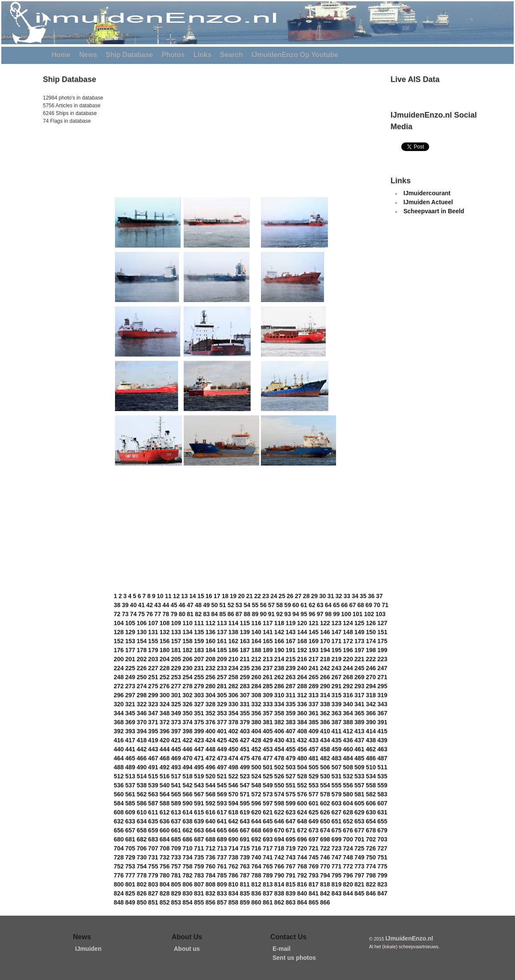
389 (359, 722)
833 (222, 893)
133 (176, 632)
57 (272, 605)
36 (371, 596)
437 (359, 740)
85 (223, 614)
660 (165, 830)
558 (371, 785)
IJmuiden (88, 949)
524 (256, 776)
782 (187, 875)
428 (256, 740)
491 (153, 767)
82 (198, 614)
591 (199, 803)
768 (302, 866)
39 (125, 605)
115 (245, 623)
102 (369, 614)
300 (165, 695)
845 (359, 893)
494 (187, 767)
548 (256, 785)
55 (255, 605)
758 (187, 866)
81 (190, 614)
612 (165, 812)
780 (165, 875)
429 (268, 740)
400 (211, 731)
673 (314, 830)
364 (348, 713)
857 (222, 902)
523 (245, 776)
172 (348, 641)
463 (382, 749)
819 (336, 884)
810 (233, 884)
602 (325, 803)
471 (199, 758)
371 (153, 722)
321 (130, 704)
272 (119, 686)
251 (153, 677)
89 (255, 614)
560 (119, 794)
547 (245, 785)
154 (141, 641)
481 (314, 758)
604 (348, 803)
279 (199, 686)
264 (302, 677)
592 (211, 803)
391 (382, 722)
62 (312, 605)
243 (336, 668)
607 (382, 803)
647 (291, 821)
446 (187, 749)
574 (279, 794)
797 (359, 875)
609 (130, 812)
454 (279, 749)
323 (153, 704)
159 (199, 641)
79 (174, 614)
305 (222, 695)
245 (359, 668)
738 (233, 857)
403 (245, 731)
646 (279, 821)
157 (176, 641)
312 (302, 695)
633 (130, 821)
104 (119, 623)
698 (325, 839)
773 (359, 866)
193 (314, 650)
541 (176, 785)
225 (130, 668)
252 (165, 677)
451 (245, 749)
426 (233, 740)
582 (371, 794)
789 (268, 875)
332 (256, 704)
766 (279, 866)
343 (382, 704)
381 (268, 722)
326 (187, 704)
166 (279, 641)
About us (187, 949)
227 (153, 668)
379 (245, 722)
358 (279, 713)
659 (153, 830)
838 (279, 893)
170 (325, 641)
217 (314, 659)
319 (382, 695)
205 (176, 659)
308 (256, 695)
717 (268, 848)
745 (314, 857)
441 (130, 749)
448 (211, 749)
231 (199, 668)
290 (325, 686)
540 (165, 785)
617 (222, 812)
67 (353, 605)
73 (125, 614)
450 (233, 749)
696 (302, 839)
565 (176, 794)
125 (359, 623)
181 (176, 650)
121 (314, 623)
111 (199, 623)
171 (336, 641)
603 (336, 803)
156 (165, 641)
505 (314, 767)
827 (153, 893)
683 (153, 839)
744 (302, 857)
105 (130, 623)
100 (346, 614)
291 (336, 686)
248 (119, 677)
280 (211, 686)
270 (371, 677)
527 (291, 776)
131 (153, 632)
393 (130, 731)
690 (233, 839)
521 (222, 776)
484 (348, 758)
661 (176, 830)
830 (187, 893)
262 (279, 677)
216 (302, 659)
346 (141, 713)
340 (348, 704)
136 (211, 632)
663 (199, 830)
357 (268, 713)
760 (211, 866)
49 (206, 605)
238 (279, 668)
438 (371, 740)
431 (291, 740)
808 (211, 884)
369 (130, 722)
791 (291, 875)
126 (371, 623)
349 (176, 713)
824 (119, 893)
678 (371, 830)
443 (153, 749)
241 (314, 668)
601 (314, 803)
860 (256, 902)
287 (291, 686)
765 (268, 866)
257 (222, 677)
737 (222, 857)
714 (233, 848)
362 (325, 713)
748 (348, 857)
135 (199, 632)
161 (222, 641)
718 (279, 848)
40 (133, 605)
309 (268, 695)
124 (348, 623)
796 (348, 875)
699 (336, 839)
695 (291, 839)
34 (355, 596)
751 (382, 857)
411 (336, 731)
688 (211, 839)
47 (190, 605)
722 (325, 848)
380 (256, 722)
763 (245, 866)
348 (165, 713)
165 (268, 641)
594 (233, 803)
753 (130, 866)
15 (201, 596)
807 (199, 884)
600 (302, 803)
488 (119, 767)
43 (158, 605)
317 (359, 695)
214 (279, 659)
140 (256, 632)
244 (348, 668)
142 (279, 632)
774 (371, 866)
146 (325, 632)
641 (222, 821)
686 (187, 839)
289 (314, 686)
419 (153, 740)
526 (279, 776)
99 (336, 614)
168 (302, 641)
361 (314, 713)
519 (199, 776)
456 (302, 749)
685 (176, 839)
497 (222, 767)
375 (199, 722)
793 (314, 875)
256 (211, 677)
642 (233, 821)
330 (233, 704)
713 (222, 848)
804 (165, 884)
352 (211, 713)
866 (325, 902)
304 (211, 695)
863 (291, 902)
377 (222, 722)
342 (371, 704)
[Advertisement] (69, 184)
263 (291, 677)
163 (245, 641)
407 (291, 731)
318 (371, 695)
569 (222, 794)
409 (314, 731)
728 (119, 857)
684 (165, 839)
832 (211, 893)
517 (176, 776)
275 (153, 686)
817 (314, 884)
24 (274, 596)
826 (141, 893)
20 (241, 596)
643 (245, 821)
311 (291, 695)
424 (211, 740)
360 (302, 713)
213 (268, 659)
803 (153, 884)
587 (153, 803)
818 (325, 884)
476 (256, 758)
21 (249, 596)
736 (211, 857)
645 (268, 821)
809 (222, 884)
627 (336, 812)
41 (142, 605)
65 (336, 605)
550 (279, 785)
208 (211, 659)
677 (359, 830)
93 (288, 614)
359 (291, 713)
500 (256, 767)
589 (176, 803)
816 (302, 884)
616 (211, 812)
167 (291, 641)
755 (153, 866)
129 (130, 632)
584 (119, 803)
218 (325, 659)
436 (348, 740)
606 (371, 803)
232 (211, 668)
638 (187, 821)
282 (233, 686)
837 (268, 893)
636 (165, 821)
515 (153, 776)
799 (382, 875)
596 (256, 803)
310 (279, 695)
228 (165, 668)
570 (233, 794)
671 (291, 830)
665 (222, 830)
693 (268, 839)
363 (336, 713)
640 (211, 821)
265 (314, 677)
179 (153, 650)
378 (233, 722)
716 (256, 848)
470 (187, 758)
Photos (173, 55)
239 (291, 668)
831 (199, 893)
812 (256, 884)
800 (119, 884)
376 (211, 722)
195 (336, 650)
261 (268, 677)
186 (233, 650)
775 (382, 866)
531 (336, 776)
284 (256, 686)
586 (141, 803)
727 (382, 848)
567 (199, 794)
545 (222, 785)
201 (130, 659)
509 (359, 767)
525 (268, 776)
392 (119, 731)
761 (222, 866)
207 (199, 659)
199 (382, 650)
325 (176, 704)
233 (222, 668)
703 (382, 839)
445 (176, 749)
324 (165, 704)
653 (359, 821)
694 (279, 839)
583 (382, 794)
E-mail (282, 949)
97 (320, 614)
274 (141, 686)
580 (348, 794)
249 (130, 677)
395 (153, 731)
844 (348, 893)
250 (141, 677)
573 (268, 794)
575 (291, 794)
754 (141, 866)
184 (211, 650)
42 (150, 605)
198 (371, 650)
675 (336, 830)
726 (371, 848)
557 (359, 785)
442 (141, 749)
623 (291, 812)
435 (336, 740)
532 (348, 776)
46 (182, 605)
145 (314, 632)
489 (130, 767)
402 (233, 731)
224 (119, 668)
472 (211, 758)
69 (369, 605)
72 (117, 614)
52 (231, 605)
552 (302, 785)
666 (233, 830)
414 (371, 731)
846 (371, 893)
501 (268, 767)
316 (348, 695)
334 (279, 704)
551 (291, 785)
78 (166, 614)
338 (325, 704)
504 (302, 767)
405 (268, 731)
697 (314, 839)
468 (165, 758)
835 (245, 893)
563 (153, 794)
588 (165, 803)
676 (348, 830)
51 (223, 605)
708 (165, 848)
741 (268, 857)
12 (176, 596)
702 (371, 839)
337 (314, 704)
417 (130, 740)
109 (176, 623)
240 (302, 668)
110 (187, 623)
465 (130, 758)
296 (119, 695)
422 (187, 740)
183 (199, 650)
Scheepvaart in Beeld (434, 211)
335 (291, 704)
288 (302, 686)
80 (182, 614)
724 (348, 848)
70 (377, 605)
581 (359, 794)
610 (141, 812)
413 (359, 731)
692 (256, 839)
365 (359, 713)
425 (222, 740)
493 (176, 767)
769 (314, 866)
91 (272, 614)
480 (302, 758)
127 (382, 623)
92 (279, 614)
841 (314, 893)
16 (209, 596)
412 (348, 731)
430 (279, 740)
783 (199, 875)
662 (187, 830)
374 (187, 722)
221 (359, 659)
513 (130, 776)
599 (291, 803)
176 (119, 650)
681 (130, 839)
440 (119, 749)
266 (325, 677)
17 (217, 596)
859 (245, 902)
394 (141, 731)
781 (176, 875)
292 (348, 686)
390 (371, 722)
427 (245, 740)
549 (268, 785)
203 (153, 659)
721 (314, 848)
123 (336, 623)
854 (187, 902)
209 (222, 659)
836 (256, 893)
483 (336, 758)
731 (153, 857)
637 (176, 821)
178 (141, 650)
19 (233, 596)
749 (359, 857)
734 (187, 857)
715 (245, 848)
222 (371, 659)
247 (382, 668)
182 (187, 650)
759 (199, 866)
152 (119, 641)
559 (382, 785)
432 (302, 740)
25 (282, 596)
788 (256, 875)
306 (233, 695)
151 (382, 632)
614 (187, 812)
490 (141, 767)
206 (187, 659)
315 (336, 695)
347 (153, 713)
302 (187, 695)
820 (348, 884)
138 (233, 632)
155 (153, 641)
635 (153, 821)
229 (176, 668)
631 (382, 812)
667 (245, 830)
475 (245, 758)
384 (302, 722)
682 (141, 839)
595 (245, 803)
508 (348, 767)
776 (119, 875)
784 (211, 875)
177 (130, 650)
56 (264, 605)
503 (291, 767)
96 (312, 614)
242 (325, 668)
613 (176, 812)
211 (245, 659)
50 (215, 605)
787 (245, 875)
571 (245, 794)
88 (247, 614)
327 (199, 704)
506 (325, 767)
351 (199, 713)
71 (385, 605)
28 (306, 596)
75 (142, 614)
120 (302, 623)
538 (141, 785)
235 (245, 668)
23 (266, 596)
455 (291, 749)
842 (325, 893)
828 (165, 893)
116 (256, 623)
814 (279, 884)
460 (348, 749)
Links (203, 55)
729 (130, 857)
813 (268, 884)
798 (371, 875)
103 (380, 614)
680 (119, 839)
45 (174, 605)
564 (165, 794)
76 (150, 614)
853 (176, 902)
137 (222, 632)
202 (141, 659)
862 (279, 902)
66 (345, 605)
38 (117, 605)
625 (314, 812)
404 (256, 731)
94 (296, 614)
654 (371, 821)
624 (302, 812)
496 (211, 767)
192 (302, 650)
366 (371, 713)
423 (199, 740)
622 (279, 812)
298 (141, 695)
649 (314, 821)
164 (256, 641)
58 (279, 605)
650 (325, 821)
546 (233, 785)
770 (325, 866)
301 (176, 695)
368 (119, 722)
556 (348, 785)
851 (153, 902)
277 (176, 686)
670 (279, 830)
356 (256, 713)
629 (359, 812)
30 (323, 596)
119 (291, 623)
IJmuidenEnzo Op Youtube (295, 55)
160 (211, 641)
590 (187, 803)
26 (290, 596)
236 (256, 668)
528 (302, 776)
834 (233, 893)
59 (288, 605)
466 (141, 758)
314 (325, 695)
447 (199, 749)
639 (199, 821)
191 (291, 650)
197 (359, 650)
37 (379, 596)
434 (325, 740)
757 (176, 866)
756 (165, 866)
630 (371, 812)
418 (141, 740)
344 (119, 713)
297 (130, 695)
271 (382, 677)
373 (176, 722)
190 (279, 650)
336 (302, 704)
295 (382, 686)
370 (141, 722)
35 (363, 596)
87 (239, 614)
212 (256, 659)
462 (371, 749)
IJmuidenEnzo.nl (409, 938)
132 (165, 632)
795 (336, 875)
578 (325, 794)
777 (130, 875)
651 (336, 821)
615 (199, 812)
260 (256, 677)
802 (141, 884)
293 (359, 686)
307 (245, 695)
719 (291, 848)
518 (187, 776)
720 (302, 848)
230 (187, 668)
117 (268, 623)
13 (185, 596)
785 (222, 875)
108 (165, 623)
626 (325, 812)
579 (336, 794)
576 (302, 794)
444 (165, 749)
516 (165, 776)
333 (268, 704)
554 (325, 785)
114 (233, 623)
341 (359, 704)
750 (371, 857)
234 (233, 668)
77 (158, 614)
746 (325, 857)
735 (199, 857)
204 (165, 659)
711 (199, 848)
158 (187, 641)
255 (199, 677)
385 (314, 722)
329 (222, 704)
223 (382, 659)
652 (348, 821)
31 (331, 596)
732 (165, 857)
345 (130, 713)
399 (199, 731)
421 (176, 740)
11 (168, 596)
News (88, 55)
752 (119, 866)
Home (61, 55)
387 (336, 722)
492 (165, 767)
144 (302, 632)
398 (187, 731)
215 (291, 659)
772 (348, 866)
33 (347, 596)
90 (264, 614)
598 (279, 803)
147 (336, 632)
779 (153, 875)
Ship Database (129, 55)
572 (256, 794)
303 (199, 695)
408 (302, 731)
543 (199, 785)
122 (325, 623)
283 (245, 686)
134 (187, 632)
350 (187, 713)
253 (176, 677)
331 (245, 704)
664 (211, 830)
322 (141, 704)
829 (176, 893)
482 (325, 758)
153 (130, 641)
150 (371, 632)
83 (206, 614)
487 (382, 758)
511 (382, 767)
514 (141, 776)
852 (165, 902)
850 (141, 902)
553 (314, 785)
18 (225, 596)
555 (336, 785)
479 (291, 758)
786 (233, 875)
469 (176, 758)
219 (336, 659)
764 (256, 866)
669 (268, 830)
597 (268, 803)
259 (245, 677)
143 (291, 632)
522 (233, 776)
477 (268, 758)
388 (348, 722)
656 (119, 830)
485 (359, 758)
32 (339, 596)
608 (119, 812)
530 (325, 776)
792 (302, 875)
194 (325, 650)
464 (119, 758)
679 (382, 830)
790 (279, 875)
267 (336, 677)
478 (279, 758)
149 (359, 632)
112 (211, 623)
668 (256, 830)
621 (268, 812)
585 (130, 803)
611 (153, 812)
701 (359, 839)
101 (358, 614)
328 (211, 704)
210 (233, 659)
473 (222, 758)
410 (325, 731)
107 (153, 623)
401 (222, 731)
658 (141, 830)
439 (382, 740)
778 (141, 875)
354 (233, 713)
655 (382, 821)
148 (348, 632)
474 (233, 758)
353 (222, 713)
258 (233, 677)
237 (268, 668)
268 (348, 677)
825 (130, 893)
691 (245, 839)
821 (359, 884)
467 (153, 758)
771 (336, 866)
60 (296, 605)
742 (279, 857)
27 (298, 596)
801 (130, 884)
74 (133, 614)
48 (198, 605)
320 (119, 704)
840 (302, 893)
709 (176, 848)
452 (256, 749)
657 (130, 830)
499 (245, 767)
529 (314, 776)
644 (256, 821)
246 (371, 668)
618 (233, 812)
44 (166, 605)
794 (325, 875)
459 (336, 749)
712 (211, 848)
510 (371, 767)
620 (256, 812)
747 (336, 857)
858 (233, 902)
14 (193, 596)
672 (302, 830)
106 (141, 623)
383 (291, 722)
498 (233, 767)
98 (328, 614)
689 (222, 839)
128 (119, 632)
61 (304, 605)
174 (371, 641)
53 (239, 605)
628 (348, 812)
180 (165, 650)
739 (245, 857)
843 (336, 893)
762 (233, 866)
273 (130, 686)
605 (359, 803)
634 (141, 821)
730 (141, 857)
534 (371, 776)
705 (130, 848)
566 (187, 794)
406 (279, 731)
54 (247, 605)
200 (119, 659)
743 (291, 857)
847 (382, 893)
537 (130, 785)
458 (325, 749)
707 (153, 848)
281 (222, 686)
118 (279, 623)
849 (130, 902)
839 (291, 893)
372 (165, 722)
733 (176, 857)
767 (291, 866)
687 (199, 839)
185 (222, 650)
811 (245, 884)
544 (211, 785)
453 (268, 749)
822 (371, 884)
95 (304, 614)
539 (153, 785)
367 (382, 713)
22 (257, 596)
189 (268, 650)
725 (359, 848)
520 (211, 776)
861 (268, 902)
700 (348, 839)
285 (268, 686)
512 (119, 776)
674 (325, 830)
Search (232, 55)
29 (315, 596)
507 (336, 767)
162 (233, 641)
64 (328, 605)
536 (119, 785)
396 (165, 731)
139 (245, 632)
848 (119, 902)
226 (141, 668)
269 (359, 677)
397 (176, 731)
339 (336, 704)
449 (222, 749)
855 (199, 902)
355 (245, 713)
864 (302, 902)
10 (160, 596)
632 (119, 821)
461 (359, 749)
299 (153, 695)
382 (279, 722)
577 (314, 794)
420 (165, 740)
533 (359, 776)
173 (359, 641)
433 (314, 740)
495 (199, 767)
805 (176, 884)
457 (314, 749)
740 (256, 857)
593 (222, 803)
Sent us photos (294, 958)
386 (325, 722)
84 (215, 614)
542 (187, 785)
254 (187, 677)
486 (371, 758)
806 (187, 884)
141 (268, 632)
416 (119, 740)
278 (187, 686)
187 (245, 650)
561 (130, 794)
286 (279, 686)
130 (141, 632)
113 (222, 623)
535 (382, 776)
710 (187, 848)
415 (382, 731)
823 (382, 884)
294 (371, 686)
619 (245, 812)
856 (211, 902)
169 (314, 641)
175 (382, 641)
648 (302, 821)
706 (141, 848)
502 (279, 767)
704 (119, 848)
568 (211, 794)
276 (165, 686)
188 (256, 650)
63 (320, 605)
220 (348, 659)
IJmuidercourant (427, 193)
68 (361, 605)
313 (314, 695)
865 (314, 902)
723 (336, 848)
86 (231, 614)
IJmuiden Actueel (428, 202)
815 (291, 884)
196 (348, 650)
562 (141, 794)
